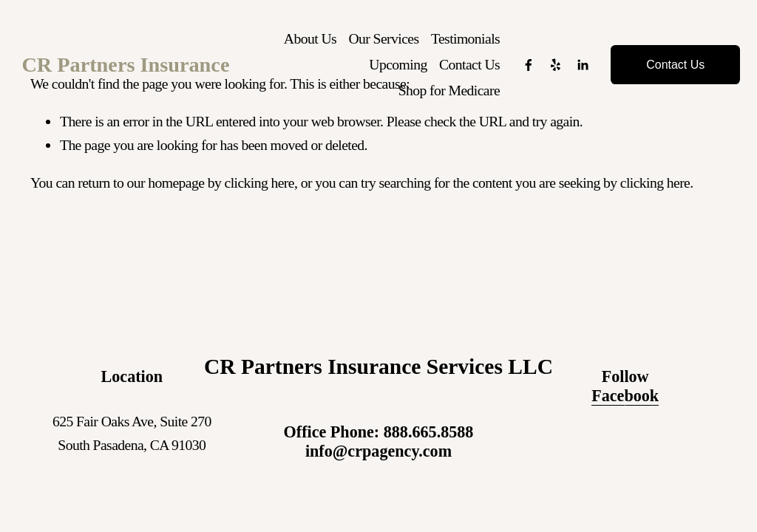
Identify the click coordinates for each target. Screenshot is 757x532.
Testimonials (462, 42)
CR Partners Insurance (134, 69)
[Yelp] (552, 69)
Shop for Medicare (446, 95)
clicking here (259, 183)
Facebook (625, 396)
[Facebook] (526, 69)
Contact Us (466, 69)
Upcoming (395, 69)
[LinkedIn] (580, 69)
